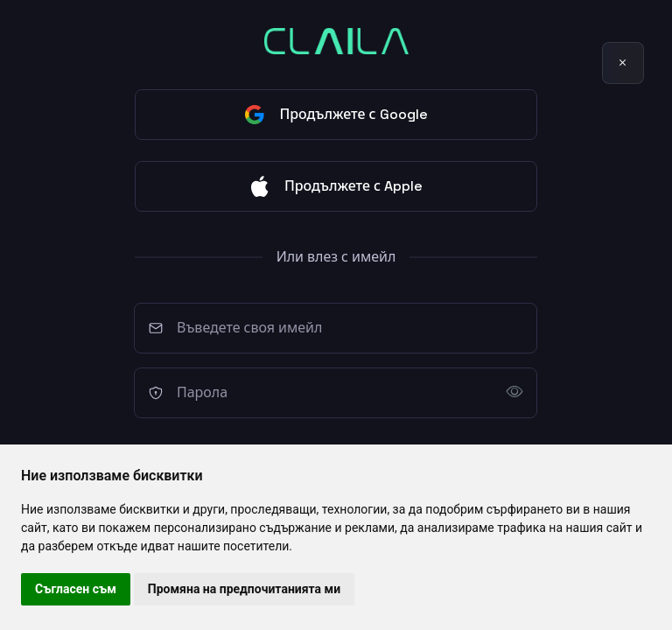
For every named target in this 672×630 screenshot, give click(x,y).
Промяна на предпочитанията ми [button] (244, 589)
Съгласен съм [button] (76, 589)
